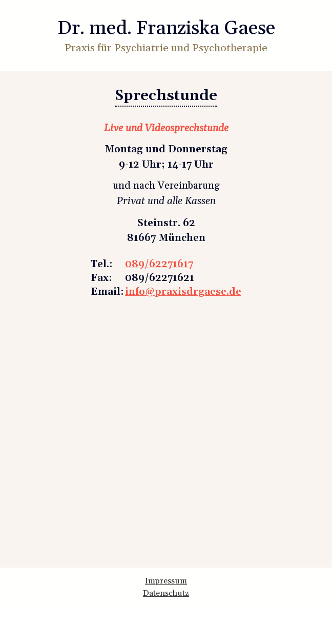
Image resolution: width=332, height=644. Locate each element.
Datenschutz (166, 593)
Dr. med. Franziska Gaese (166, 28)
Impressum (166, 581)
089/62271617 (159, 264)
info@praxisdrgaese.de (183, 292)
